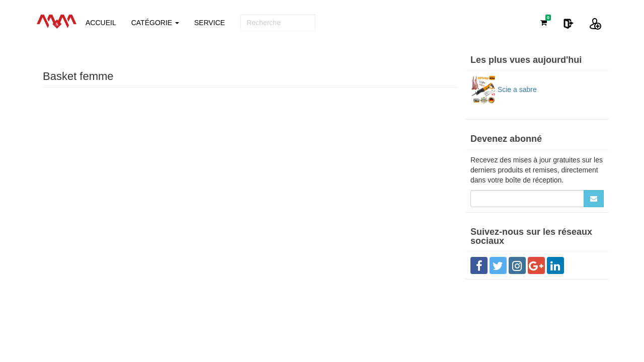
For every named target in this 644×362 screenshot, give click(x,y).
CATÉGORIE (155, 23)
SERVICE (210, 23)
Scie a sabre (504, 89)
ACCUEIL (101, 23)
